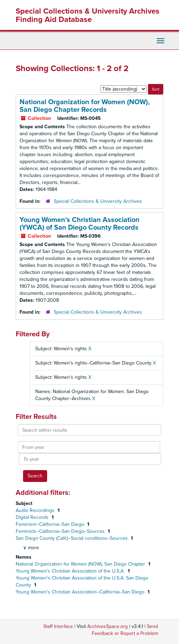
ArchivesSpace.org (107, 626)
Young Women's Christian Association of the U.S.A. (71, 571)
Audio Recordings (36, 510)
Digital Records (33, 517)
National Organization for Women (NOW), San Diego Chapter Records (85, 106)
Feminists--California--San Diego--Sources (61, 531)
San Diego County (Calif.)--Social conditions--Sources (72, 538)
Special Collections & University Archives (98, 201)
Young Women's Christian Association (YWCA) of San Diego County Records (80, 224)
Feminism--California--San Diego (51, 524)
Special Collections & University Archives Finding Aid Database (88, 15)
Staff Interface (58, 626)
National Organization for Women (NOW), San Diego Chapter (81, 564)
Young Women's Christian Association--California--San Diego (81, 592)
